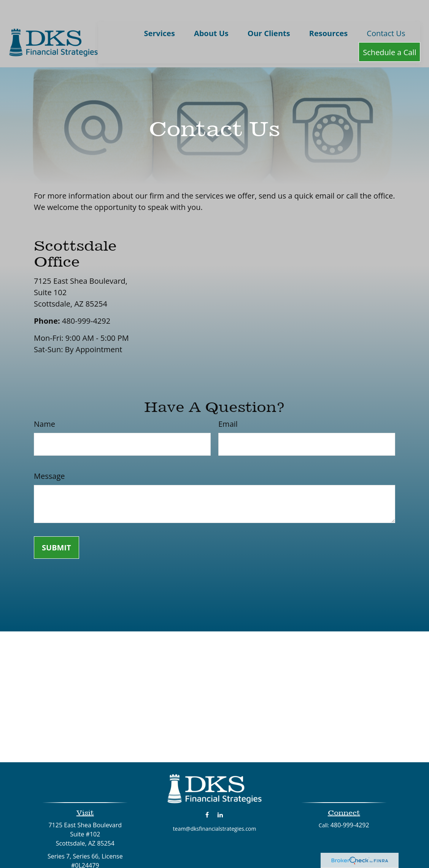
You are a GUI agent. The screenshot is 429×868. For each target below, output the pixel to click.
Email (228, 406)
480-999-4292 (86, 303)
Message (49, 458)
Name (44, 406)
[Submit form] (56, 530)
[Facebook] (207, 797)
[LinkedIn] (220, 797)
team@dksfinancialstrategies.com (215, 811)
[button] (159, 15)
